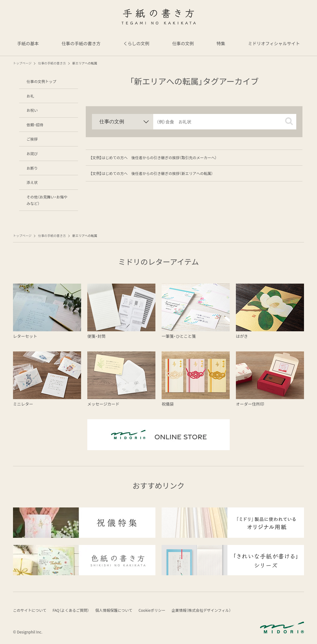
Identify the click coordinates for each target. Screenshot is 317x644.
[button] (289, 121)
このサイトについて (30, 610)
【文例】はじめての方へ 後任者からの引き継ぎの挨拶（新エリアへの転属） (152, 173)
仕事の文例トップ (41, 81)
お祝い (32, 110)
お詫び (32, 153)
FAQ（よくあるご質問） (71, 610)
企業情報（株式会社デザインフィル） (201, 610)
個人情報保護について (114, 610)
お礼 (30, 96)
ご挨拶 (32, 139)
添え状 (32, 182)
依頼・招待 (35, 125)
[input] (225, 122)
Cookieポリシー (152, 610)
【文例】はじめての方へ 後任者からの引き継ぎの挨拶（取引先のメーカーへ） (154, 157)
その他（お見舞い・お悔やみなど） (47, 200)
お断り (32, 168)
